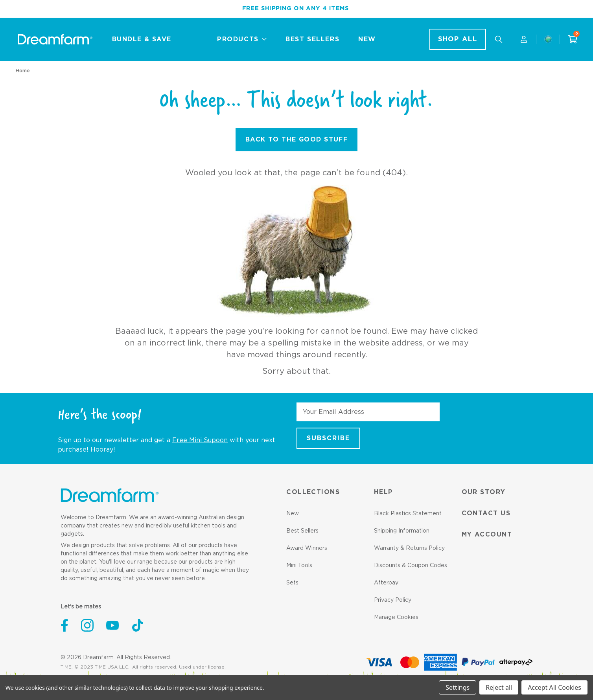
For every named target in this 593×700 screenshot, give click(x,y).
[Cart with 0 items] (573, 39)
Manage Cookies (396, 617)
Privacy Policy (393, 600)
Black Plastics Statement (408, 514)
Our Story (484, 492)
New (293, 514)
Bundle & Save (142, 39)
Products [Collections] (242, 39)
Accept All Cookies (554, 687)
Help (384, 492)
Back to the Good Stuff (297, 140)
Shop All (458, 39)
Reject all (499, 687)
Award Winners (307, 548)
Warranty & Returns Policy (409, 548)
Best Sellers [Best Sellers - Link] (312, 39)
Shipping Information (402, 531)
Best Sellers (302, 531)
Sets (292, 583)
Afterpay (386, 583)
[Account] (524, 39)
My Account (487, 535)
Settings (458, 687)
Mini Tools (299, 566)
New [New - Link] (367, 39)
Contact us (486, 513)
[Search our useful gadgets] (499, 39)
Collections (313, 492)
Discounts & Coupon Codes (411, 566)
